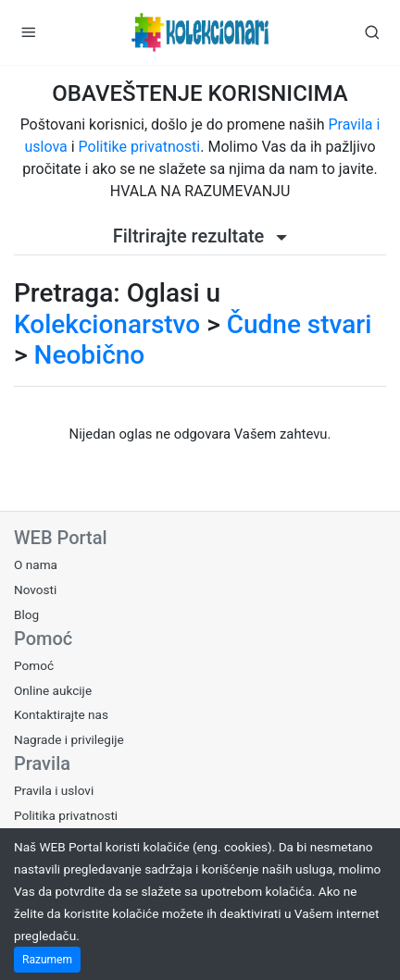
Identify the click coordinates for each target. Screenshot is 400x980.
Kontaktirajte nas (61, 714)
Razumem (47, 960)
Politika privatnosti (66, 815)
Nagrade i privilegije (69, 739)
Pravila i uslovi (54, 790)
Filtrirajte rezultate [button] (200, 236)
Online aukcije (53, 690)
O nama (36, 564)
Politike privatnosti (140, 147)
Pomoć (34, 665)
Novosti (35, 589)
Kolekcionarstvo (107, 324)
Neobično (90, 355)
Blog (26, 614)
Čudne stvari (300, 324)
